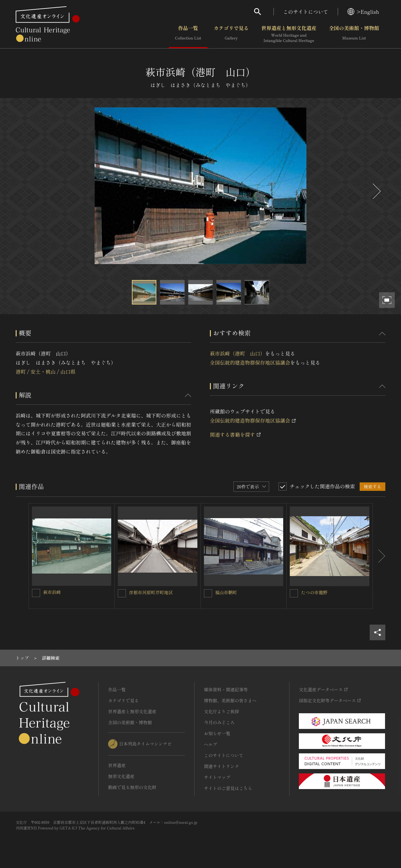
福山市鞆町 (226, 592)
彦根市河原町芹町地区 (151, 592)
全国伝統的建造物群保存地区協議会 (250, 362)
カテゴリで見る (231, 34)
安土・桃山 (43, 372)
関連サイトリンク (221, 766)
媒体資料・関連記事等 (226, 689)
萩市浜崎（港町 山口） (237, 353)
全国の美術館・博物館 (354, 34)
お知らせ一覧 (217, 733)
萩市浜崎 (52, 592)
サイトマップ (217, 777)
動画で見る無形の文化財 (132, 787)
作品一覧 (188, 34)
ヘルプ (211, 744)
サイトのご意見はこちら (228, 788)
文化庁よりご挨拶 (221, 711)
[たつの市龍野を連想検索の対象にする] (294, 593)
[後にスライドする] (376, 191)
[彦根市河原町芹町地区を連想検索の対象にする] (122, 593)
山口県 (68, 372)
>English (363, 12)
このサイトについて (306, 12)
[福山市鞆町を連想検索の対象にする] (208, 593)
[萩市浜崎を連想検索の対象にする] (36, 593)
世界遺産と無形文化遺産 (289, 34)
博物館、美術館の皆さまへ (230, 700)
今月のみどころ (219, 722)
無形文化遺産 (121, 776)
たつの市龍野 (314, 592)
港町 (21, 372)
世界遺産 (117, 765)
